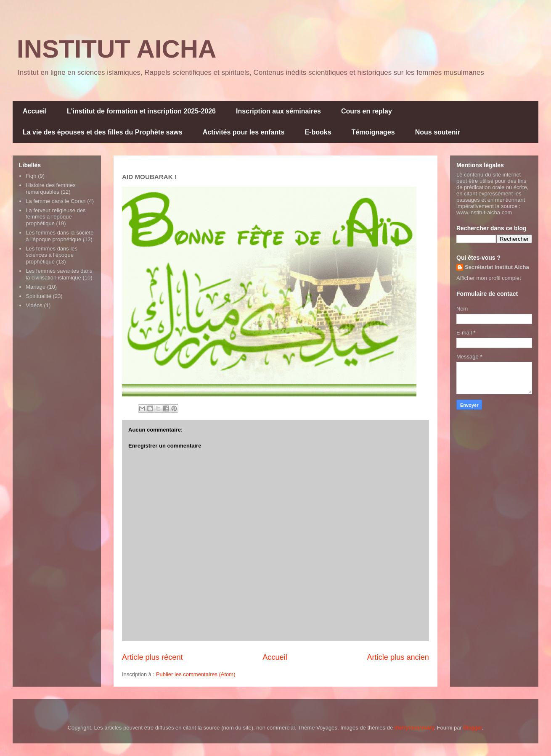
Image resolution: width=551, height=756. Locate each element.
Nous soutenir (438, 132)
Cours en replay (367, 111)
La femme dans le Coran (56, 201)
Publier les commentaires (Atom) (196, 674)
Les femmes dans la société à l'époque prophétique (60, 236)
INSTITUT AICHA (117, 49)
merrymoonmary (414, 728)
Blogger (473, 728)
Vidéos (34, 305)
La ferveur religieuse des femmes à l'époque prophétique (56, 217)
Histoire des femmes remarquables (50, 188)
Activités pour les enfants (244, 132)
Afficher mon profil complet (489, 278)
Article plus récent (152, 657)
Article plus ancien (398, 657)
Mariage (36, 287)
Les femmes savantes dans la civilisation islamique (59, 274)
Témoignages (373, 132)
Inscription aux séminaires (278, 111)
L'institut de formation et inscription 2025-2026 (141, 111)
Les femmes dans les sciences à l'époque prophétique (52, 255)
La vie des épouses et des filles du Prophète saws (103, 132)
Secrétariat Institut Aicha (497, 267)
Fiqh (31, 176)
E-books (318, 132)
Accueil (35, 111)
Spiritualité (38, 296)
